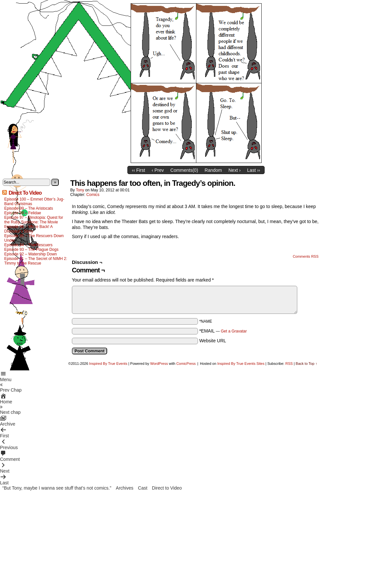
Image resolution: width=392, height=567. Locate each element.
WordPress (159, 364)
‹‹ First (139, 170)
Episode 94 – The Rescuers (28, 245)
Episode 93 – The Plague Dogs (31, 250)
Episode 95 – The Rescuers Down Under (34, 238)
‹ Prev (158, 170)
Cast (143, 488)
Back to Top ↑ (306, 364)
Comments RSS (306, 256)
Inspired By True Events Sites (241, 364)
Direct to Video (167, 488)
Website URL (213, 341)
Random (213, 170)
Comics (93, 195)
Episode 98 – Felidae (23, 213)
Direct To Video (25, 193)
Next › (234, 170)
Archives (125, 488)
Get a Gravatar (234, 331)
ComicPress (186, 364)
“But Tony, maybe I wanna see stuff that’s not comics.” (57, 488)
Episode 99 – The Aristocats (29, 208)
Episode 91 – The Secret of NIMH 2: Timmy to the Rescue (36, 261)
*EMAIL (223, 331)
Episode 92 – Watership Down (31, 254)
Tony (80, 190)
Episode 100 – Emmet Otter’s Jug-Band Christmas (34, 202)
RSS (289, 364)
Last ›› (254, 170)
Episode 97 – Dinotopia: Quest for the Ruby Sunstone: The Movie (34, 220)
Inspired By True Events (108, 364)
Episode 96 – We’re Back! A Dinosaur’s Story (28, 229)
